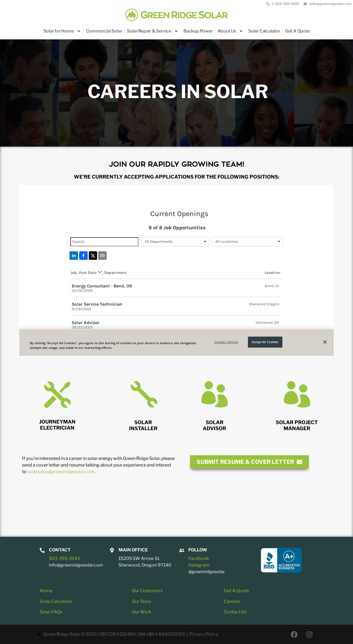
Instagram (199, 565)
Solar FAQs (51, 612)
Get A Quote (297, 31)
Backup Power (198, 31)
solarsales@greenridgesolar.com (61, 472)
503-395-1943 (64, 558)
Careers (232, 601)
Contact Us (235, 612)
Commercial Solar (104, 31)
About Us (230, 31)
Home (46, 591)
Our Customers (147, 591)
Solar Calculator (264, 31)
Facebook (199, 558)
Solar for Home (62, 31)
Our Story (141, 601)
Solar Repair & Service (153, 31)
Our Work (142, 612)
